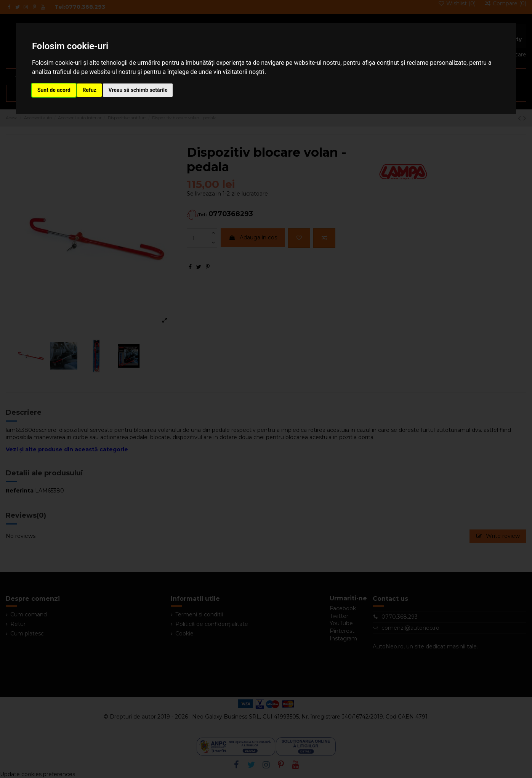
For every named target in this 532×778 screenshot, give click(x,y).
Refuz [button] (89, 90)
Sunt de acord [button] (54, 90)
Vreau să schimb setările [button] (138, 90)
